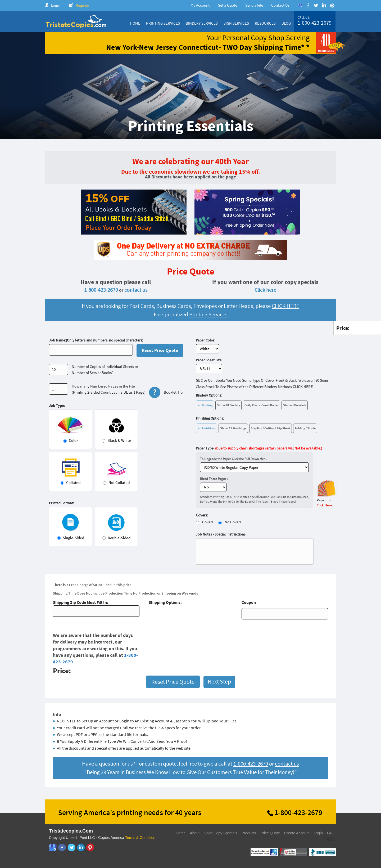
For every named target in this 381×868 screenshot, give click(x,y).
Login (56, 5)
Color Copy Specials (221, 833)
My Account (200, 5)
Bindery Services (202, 23)
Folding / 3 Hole (305, 428)
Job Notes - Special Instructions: (221, 534)
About (195, 833)
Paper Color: (205, 340)
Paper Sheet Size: (209, 360)
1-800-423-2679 (315, 23)
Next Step (219, 681)
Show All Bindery (228, 405)
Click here (265, 290)
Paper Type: (259, 448)
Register (82, 5)
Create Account (297, 833)
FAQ (331, 833)
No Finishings (207, 428)
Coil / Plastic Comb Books (262, 405)
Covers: (202, 515)
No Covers (233, 522)
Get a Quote (227, 5)
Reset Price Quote (160, 350)
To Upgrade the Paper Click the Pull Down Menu (234, 459)
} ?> (254, 467)
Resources (265, 23)
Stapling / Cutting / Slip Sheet (271, 428)
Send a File (254, 5)
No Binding (205, 405)
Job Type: (57, 406)
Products (249, 833)
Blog (286, 23)
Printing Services (163, 23)
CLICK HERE (285, 306)
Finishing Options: (210, 418)
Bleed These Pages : (214, 479)
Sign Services (236, 23)
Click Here (324, 505)
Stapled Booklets (295, 405)
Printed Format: (61, 503)
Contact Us (280, 5)
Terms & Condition (140, 838)
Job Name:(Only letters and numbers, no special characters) (96, 340)
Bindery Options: (209, 395)
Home (135, 23)
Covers (208, 522)
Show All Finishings (233, 428)
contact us (136, 290)
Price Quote (270, 833)
